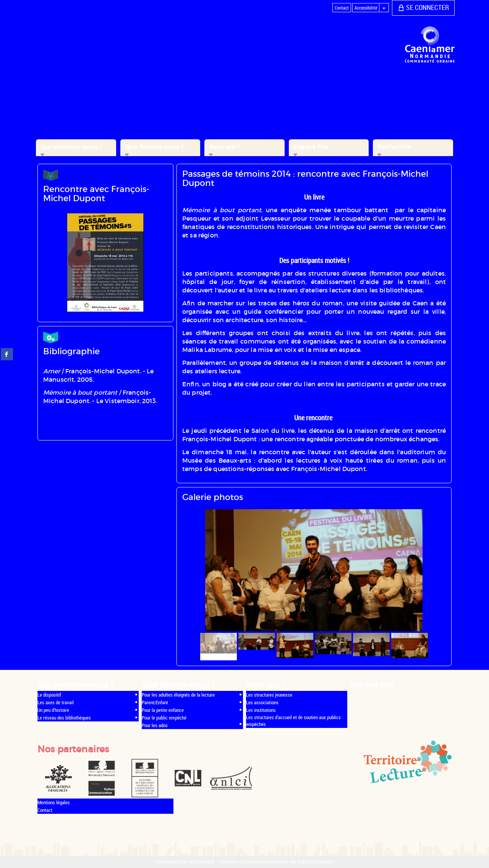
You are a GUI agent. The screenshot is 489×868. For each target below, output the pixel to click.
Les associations (262, 702)
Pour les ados (155, 725)
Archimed (202, 862)
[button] (76, 148)
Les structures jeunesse (269, 695)
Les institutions (261, 710)
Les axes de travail (56, 702)
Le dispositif (49, 695)
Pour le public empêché (164, 718)
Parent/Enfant (155, 702)
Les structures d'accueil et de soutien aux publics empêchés (293, 721)
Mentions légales (54, 802)
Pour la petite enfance (163, 710)
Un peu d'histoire (53, 710)
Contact (45, 810)
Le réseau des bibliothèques (64, 718)
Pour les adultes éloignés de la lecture (178, 695)
